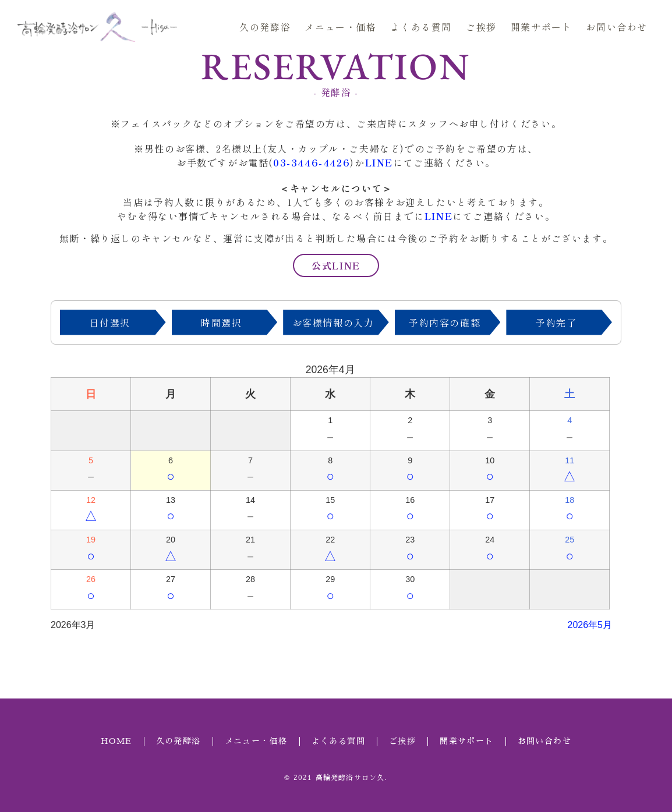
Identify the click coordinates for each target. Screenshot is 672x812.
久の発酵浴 (265, 27)
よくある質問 (421, 27)
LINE (379, 162)
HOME (116, 741)
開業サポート (542, 27)
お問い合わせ (617, 27)
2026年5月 (590, 625)
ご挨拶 (481, 27)
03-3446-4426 (312, 162)
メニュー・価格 (340, 27)
